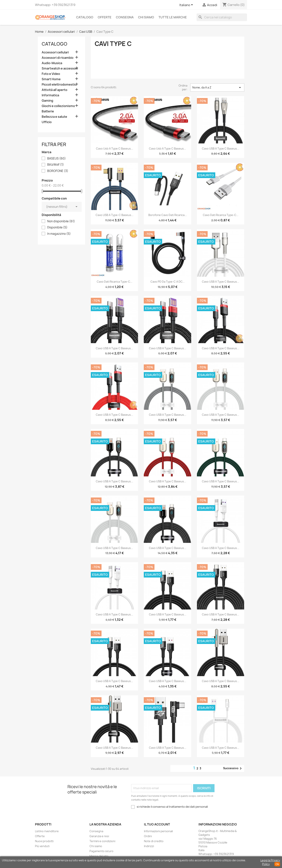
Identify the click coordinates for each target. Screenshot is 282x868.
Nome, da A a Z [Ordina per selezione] (217, 88)
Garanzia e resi (99, 836)
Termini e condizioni (102, 841)
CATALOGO (85, 17)
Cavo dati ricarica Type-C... (221, 215)
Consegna (125, 17)
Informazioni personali (158, 831)
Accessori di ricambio (58, 58)
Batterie (48, 111)
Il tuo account (157, 824)
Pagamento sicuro (101, 851)
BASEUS (56, 159)
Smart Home (51, 79)
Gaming (47, 101)
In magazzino (59, 234)
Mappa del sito (99, 856)
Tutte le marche (173, 17)
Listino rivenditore (47, 831)
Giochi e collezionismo (58, 106)
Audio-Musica (52, 63)
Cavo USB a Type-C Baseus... (115, 215)
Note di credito (154, 841)
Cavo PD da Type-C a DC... (168, 282)
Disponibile (57, 227)
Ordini (148, 836)
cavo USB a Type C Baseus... (168, 748)
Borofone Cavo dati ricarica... (168, 215)
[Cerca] (222, 17)
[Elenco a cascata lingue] (187, 5)
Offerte (105, 17)
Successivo (233, 768)
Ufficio (47, 122)
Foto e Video (51, 74)
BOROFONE (58, 171)
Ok (277, 864)
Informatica (50, 95)
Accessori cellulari (55, 52)
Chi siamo (146, 17)
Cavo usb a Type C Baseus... (115, 148)
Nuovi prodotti (44, 841)
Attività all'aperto (54, 90)
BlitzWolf (56, 165)
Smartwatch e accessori (60, 68)
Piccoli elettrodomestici (59, 85)
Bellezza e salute (54, 117)
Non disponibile (61, 221)
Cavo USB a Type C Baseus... (221, 148)
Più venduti (42, 846)
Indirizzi (149, 846)
